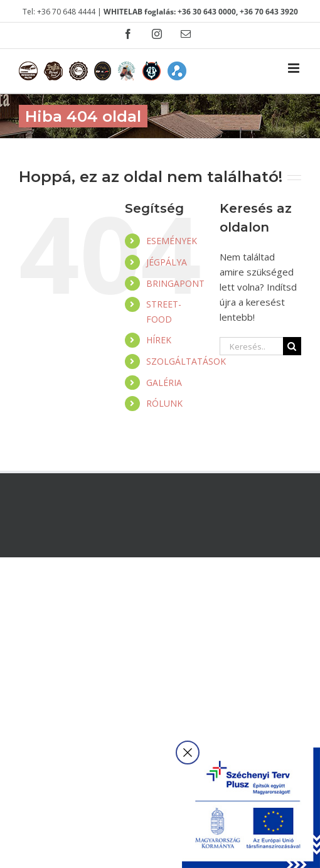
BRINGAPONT (175, 283)
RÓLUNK (164, 403)
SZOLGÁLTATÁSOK (186, 361)
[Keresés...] (251, 346)
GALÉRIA (164, 383)
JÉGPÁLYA (167, 262)
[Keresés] (292, 346)
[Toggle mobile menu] (295, 68)
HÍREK (159, 340)
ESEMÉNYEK (172, 241)
